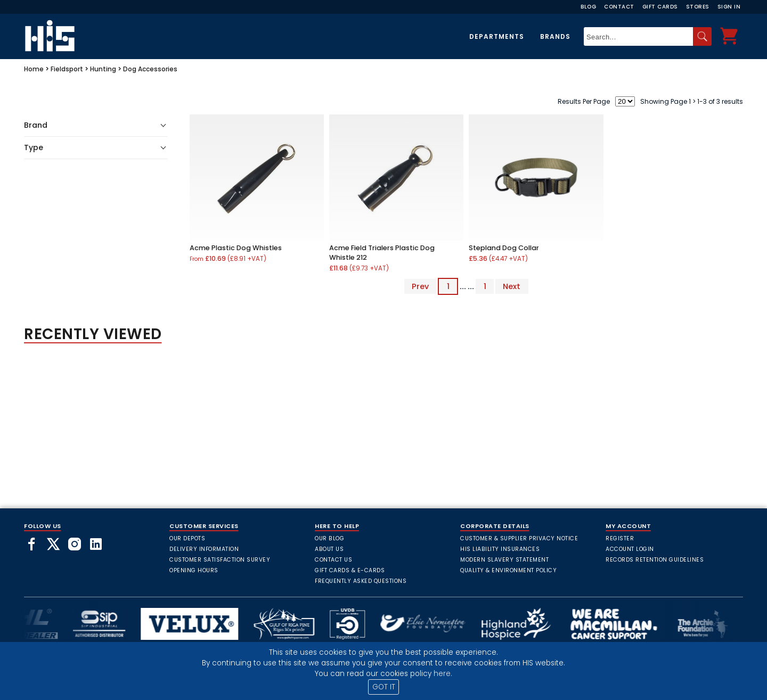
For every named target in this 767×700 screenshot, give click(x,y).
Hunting (103, 69)
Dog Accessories (150, 69)
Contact (619, 7)
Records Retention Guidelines (655, 560)
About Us (329, 549)
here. (443, 674)
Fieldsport (67, 69)
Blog (588, 7)
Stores (698, 7)
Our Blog (329, 538)
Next (512, 286)
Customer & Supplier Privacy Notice (519, 538)
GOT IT (384, 687)
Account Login (630, 549)
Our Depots (187, 538)
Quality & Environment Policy (508, 570)
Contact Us (333, 560)
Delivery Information (204, 549)
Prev (420, 286)
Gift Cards (660, 7)
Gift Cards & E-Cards (350, 570)
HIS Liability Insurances (500, 549)
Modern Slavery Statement (504, 560)
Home (34, 69)
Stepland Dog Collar (504, 248)
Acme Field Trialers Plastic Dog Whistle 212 (382, 253)
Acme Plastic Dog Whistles (236, 248)
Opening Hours (194, 570)
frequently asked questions (361, 581)
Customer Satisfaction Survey (220, 560)
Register (620, 538)
